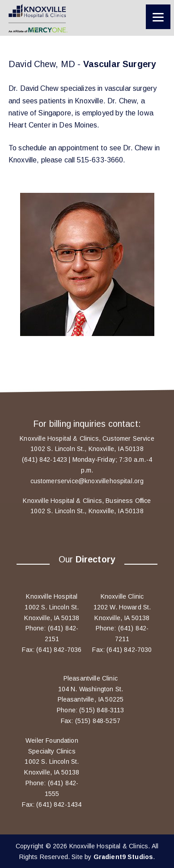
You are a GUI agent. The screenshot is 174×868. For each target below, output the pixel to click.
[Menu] (158, 17)
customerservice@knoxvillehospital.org (87, 481)
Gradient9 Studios (123, 857)
